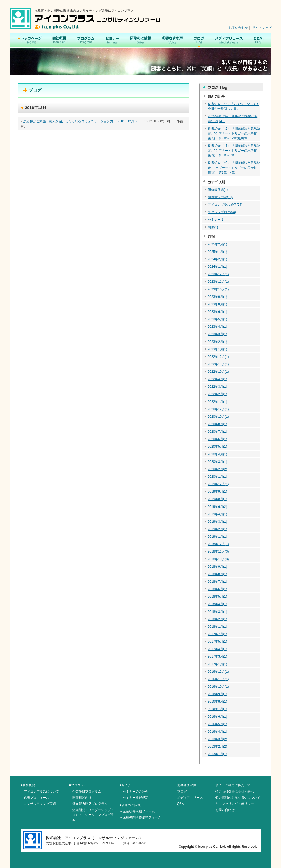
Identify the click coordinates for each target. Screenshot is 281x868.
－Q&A (179, 804)
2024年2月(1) (217, 259)
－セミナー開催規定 (134, 798)
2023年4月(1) (217, 327)
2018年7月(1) (217, 582)
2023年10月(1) (218, 289)
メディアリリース (229, 40)
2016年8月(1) (217, 701)
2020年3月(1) (217, 462)
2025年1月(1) (217, 252)
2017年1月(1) (217, 664)
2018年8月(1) (217, 574)
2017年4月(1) (217, 649)
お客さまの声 (172, 40)
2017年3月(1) (217, 656)
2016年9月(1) (217, 694)
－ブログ (180, 792)
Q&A (258, 40)
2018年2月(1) (217, 619)
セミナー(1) (216, 220)
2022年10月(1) (218, 372)
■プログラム (78, 785)
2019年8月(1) (217, 499)
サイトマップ (262, 28)
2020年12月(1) (218, 409)
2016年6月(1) (217, 717)
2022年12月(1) (218, 357)
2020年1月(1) (217, 477)
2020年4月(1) (217, 454)
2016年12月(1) (218, 672)
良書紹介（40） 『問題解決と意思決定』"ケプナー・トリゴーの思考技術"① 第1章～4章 (234, 168)
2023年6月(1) (217, 312)
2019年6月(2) (217, 507)
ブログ (199, 40)
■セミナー (127, 785)
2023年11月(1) (218, 282)
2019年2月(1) (217, 529)
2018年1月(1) (217, 627)
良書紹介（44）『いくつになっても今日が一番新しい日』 (234, 106)
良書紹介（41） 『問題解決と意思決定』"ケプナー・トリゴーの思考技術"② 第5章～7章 (234, 151)
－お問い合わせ (223, 810)
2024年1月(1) (217, 267)
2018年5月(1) (217, 597)
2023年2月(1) (217, 342)
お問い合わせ (238, 28)
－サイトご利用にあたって (231, 785)
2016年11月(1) (218, 679)
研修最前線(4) (218, 190)
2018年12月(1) (218, 544)
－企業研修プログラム (85, 792)
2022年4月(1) (217, 379)
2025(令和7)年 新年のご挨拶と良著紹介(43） (233, 119)
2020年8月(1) (217, 424)
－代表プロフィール (35, 798)
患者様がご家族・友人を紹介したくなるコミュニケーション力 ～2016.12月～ (81, 121)
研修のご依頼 (140, 40)
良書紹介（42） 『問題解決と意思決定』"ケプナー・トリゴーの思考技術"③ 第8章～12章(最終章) (234, 133)
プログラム (86, 40)
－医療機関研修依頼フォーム (140, 817)
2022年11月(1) (218, 364)
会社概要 (59, 40)
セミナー (112, 40)
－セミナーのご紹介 (134, 792)
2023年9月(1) (217, 297)
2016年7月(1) (217, 709)
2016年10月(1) (218, 687)
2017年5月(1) (217, 642)
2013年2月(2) (217, 747)
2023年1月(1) (217, 349)
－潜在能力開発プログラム (88, 804)
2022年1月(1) (217, 402)
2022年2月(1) (217, 394)
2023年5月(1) (217, 319)
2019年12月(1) (218, 484)
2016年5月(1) (217, 724)
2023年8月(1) (217, 304)
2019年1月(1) (217, 537)
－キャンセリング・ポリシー (233, 804)
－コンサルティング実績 (38, 804)
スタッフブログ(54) (222, 212)
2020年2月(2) (217, 469)
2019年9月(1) (217, 492)
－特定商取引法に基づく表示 (233, 792)
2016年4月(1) (217, 732)
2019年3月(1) (217, 522)
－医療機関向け (80, 798)
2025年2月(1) (217, 244)
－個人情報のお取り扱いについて (236, 798)
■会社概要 (28, 785)
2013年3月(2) (217, 739)
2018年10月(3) (218, 559)
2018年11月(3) (218, 551)
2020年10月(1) (218, 417)
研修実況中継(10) (220, 197)
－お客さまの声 (185, 785)
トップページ (30, 40)
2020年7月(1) (217, 432)
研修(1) (213, 227)
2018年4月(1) (217, 604)
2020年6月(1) (217, 439)
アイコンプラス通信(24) (225, 205)
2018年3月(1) (217, 612)
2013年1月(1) (217, 754)
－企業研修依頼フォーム (137, 811)
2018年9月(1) (217, 567)
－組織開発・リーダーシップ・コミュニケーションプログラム (92, 815)
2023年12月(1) (218, 274)
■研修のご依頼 (130, 805)
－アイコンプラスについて (40, 792)
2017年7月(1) (217, 634)
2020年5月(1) (217, 447)
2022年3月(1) (217, 387)
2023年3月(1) (217, 334)
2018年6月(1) (217, 589)
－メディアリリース (188, 798)
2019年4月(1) (217, 514)
